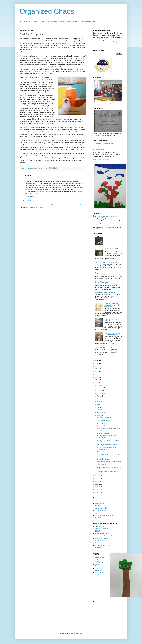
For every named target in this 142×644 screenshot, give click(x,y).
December (100, 385)
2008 (97, 490)
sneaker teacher (100, 541)
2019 (97, 369)
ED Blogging (99, 562)
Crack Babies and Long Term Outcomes (109, 462)
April (99, 407)
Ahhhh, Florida (101, 423)
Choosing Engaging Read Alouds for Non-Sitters (112, 334)
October (100, 391)
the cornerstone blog (101, 543)
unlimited (98, 518)
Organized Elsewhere (98, 569)
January (100, 415)
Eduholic (98, 531)
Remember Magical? (103, 433)
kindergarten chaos (101, 511)
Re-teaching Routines (103, 459)
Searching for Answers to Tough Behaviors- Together (107, 448)
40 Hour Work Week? (102, 282)
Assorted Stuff (99, 526)
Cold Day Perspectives (104, 452)
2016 (97, 377)
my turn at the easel (101, 513)
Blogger (79, 634)
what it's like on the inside (103, 545)
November (100, 388)
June (99, 402)
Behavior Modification (102, 529)
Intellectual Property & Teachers (105, 293)
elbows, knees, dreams (102, 533)
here (101, 33)
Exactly (107, 237)
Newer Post (24, 204)
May (99, 404)
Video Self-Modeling (103, 420)
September (101, 393)
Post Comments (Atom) (35, 208)
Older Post (82, 204)
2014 (97, 383)
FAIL (96, 273)
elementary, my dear (101, 508)
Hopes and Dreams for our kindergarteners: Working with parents (113, 305)
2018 (97, 372)
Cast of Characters (98, 565)
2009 (97, 487)
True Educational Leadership (104, 347)
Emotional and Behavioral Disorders (106, 536)
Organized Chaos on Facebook (105, 144)
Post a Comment (28, 200)
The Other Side (101, 426)
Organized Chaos (47, 11)
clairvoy (97, 506)
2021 (97, 364)
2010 (97, 484)
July (98, 399)
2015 (97, 380)
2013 (97, 476)
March (99, 410)
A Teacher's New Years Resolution (107, 472)
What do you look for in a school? (107, 445)
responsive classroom (102, 538)
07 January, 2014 (30, 196)
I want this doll (101, 465)
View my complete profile (101, 159)
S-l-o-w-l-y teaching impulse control (106, 262)
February (100, 413)
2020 (97, 366)
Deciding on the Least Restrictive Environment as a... (107, 437)
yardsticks (98, 548)
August (99, 396)
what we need (104, 216)
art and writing (99, 501)
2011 (97, 481)
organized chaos (101, 150)
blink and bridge (100, 503)
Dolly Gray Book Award (104, 418)
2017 (97, 374)
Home (53, 204)
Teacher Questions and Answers (105, 515)
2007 (97, 492)
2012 (97, 479)
